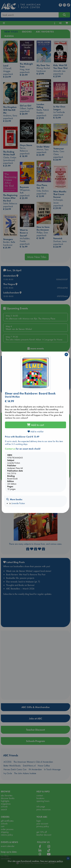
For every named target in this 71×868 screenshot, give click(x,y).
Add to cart (35, 425)
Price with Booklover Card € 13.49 (22, 437)
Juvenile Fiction (18, 503)
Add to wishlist (35, 432)
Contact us (10, 449)
